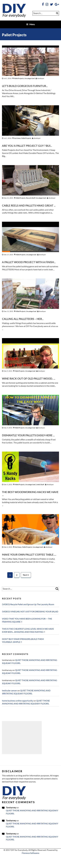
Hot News (17, 138)
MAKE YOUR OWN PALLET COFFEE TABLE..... (29, 555)
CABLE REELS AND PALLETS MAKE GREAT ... (29, 206)
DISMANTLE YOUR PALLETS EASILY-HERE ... (28, 435)
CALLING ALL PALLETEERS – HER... (23, 319)
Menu (31, 24)
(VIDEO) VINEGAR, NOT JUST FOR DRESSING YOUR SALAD (30, 612)
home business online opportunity (18, 701)
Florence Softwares (31, 853)
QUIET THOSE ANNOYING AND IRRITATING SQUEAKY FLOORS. (32, 812)
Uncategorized (30, 78)
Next (26, 575)
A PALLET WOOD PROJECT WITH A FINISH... (29, 262)
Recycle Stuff (31, 198)
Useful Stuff (40, 484)
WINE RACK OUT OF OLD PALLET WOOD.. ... (29, 379)
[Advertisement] (22, 738)
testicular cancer (9, 690)
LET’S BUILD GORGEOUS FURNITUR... (25, 86)
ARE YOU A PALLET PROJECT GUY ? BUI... (27, 146)
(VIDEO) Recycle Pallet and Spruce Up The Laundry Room (28, 604)
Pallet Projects (19, 78)
